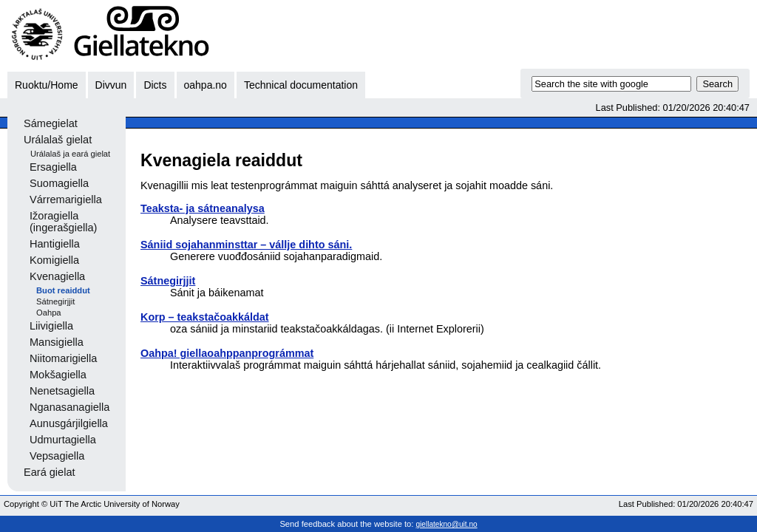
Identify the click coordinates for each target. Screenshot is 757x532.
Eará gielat (50, 472)
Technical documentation (301, 85)
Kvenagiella (57, 276)
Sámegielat (51, 123)
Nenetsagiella (62, 391)
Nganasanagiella (69, 407)
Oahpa (49, 313)
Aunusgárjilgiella (69, 423)
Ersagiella (53, 167)
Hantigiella (55, 244)
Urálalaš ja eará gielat (70, 154)
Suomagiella (59, 183)
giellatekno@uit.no (447, 524)
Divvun (111, 85)
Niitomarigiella (63, 358)
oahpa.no (206, 85)
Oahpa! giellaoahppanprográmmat (227, 353)
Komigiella (54, 260)
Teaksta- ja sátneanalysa (203, 208)
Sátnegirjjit (55, 301)
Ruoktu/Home (47, 85)
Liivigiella (51, 326)
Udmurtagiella (63, 440)
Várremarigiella (66, 199)
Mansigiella (57, 342)
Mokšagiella (58, 375)
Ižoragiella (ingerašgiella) (63, 222)
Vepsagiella (57, 456)
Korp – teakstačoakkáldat (205, 317)
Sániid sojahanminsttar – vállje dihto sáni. (246, 245)
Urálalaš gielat (58, 140)
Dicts (155, 85)
